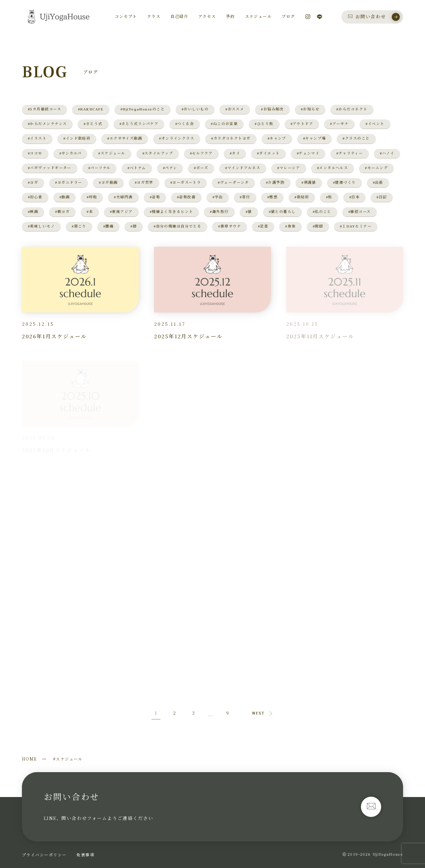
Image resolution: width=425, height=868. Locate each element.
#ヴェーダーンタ (233, 183)
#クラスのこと (356, 138)
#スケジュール (112, 153)
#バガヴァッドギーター (50, 168)
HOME (30, 759)
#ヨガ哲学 (144, 183)
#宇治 (218, 197)
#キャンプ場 (315, 138)
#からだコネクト (352, 109)
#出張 (378, 183)
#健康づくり (344, 183)
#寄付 (245, 197)
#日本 (354, 197)
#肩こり (79, 226)
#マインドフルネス (243, 168)
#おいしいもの (195, 109)
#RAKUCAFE (91, 109)
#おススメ (235, 109)
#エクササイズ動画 (125, 138)
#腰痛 (108, 226)
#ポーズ (201, 168)
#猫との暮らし (282, 212)
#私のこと (322, 212)
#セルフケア (201, 153)
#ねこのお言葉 (224, 124)
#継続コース (360, 212)
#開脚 (318, 226)
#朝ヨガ (62, 212)
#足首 (263, 226)
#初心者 (35, 197)
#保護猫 (309, 183)
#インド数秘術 (77, 138)
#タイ (235, 153)
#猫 (249, 212)
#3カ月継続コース (44, 109)
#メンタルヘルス (333, 168)
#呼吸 (92, 197)
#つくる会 (185, 124)
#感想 (272, 197)
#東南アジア (121, 212)
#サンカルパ (71, 153)
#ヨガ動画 (108, 183)
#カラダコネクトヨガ (231, 138)
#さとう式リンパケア (139, 124)
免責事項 (85, 855)
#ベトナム (137, 168)
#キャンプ (277, 138)
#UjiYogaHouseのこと (143, 109)
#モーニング (376, 168)
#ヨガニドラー (69, 183)
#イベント (375, 124)
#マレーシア (289, 168)
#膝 (134, 226)
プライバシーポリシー (44, 855)
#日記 (382, 197)
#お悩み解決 (272, 109)
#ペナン (170, 168)
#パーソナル (100, 168)
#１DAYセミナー (356, 226)
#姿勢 (155, 197)
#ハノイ (387, 153)
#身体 (290, 226)
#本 (90, 212)
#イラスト (37, 138)
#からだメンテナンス (47, 124)
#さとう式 (93, 124)
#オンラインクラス (177, 138)
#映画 (33, 212)
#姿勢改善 (186, 197)
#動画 (65, 197)
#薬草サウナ (230, 226)
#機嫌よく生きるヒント (171, 212)
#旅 (329, 197)
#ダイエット (268, 153)
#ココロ (35, 153)
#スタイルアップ (158, 153)
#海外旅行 (219, 212)
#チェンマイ (308, 153)
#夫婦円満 (123, 197)
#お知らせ (310, 109)
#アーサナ (339, 124)
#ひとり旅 (264, 124)
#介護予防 (275, 183)
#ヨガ (33, 183)
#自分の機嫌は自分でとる (177, 226)
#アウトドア (302, 124)
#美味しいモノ (41, 226)
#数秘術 (302, 197)
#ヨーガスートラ (186, 183)
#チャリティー (350, 153)
